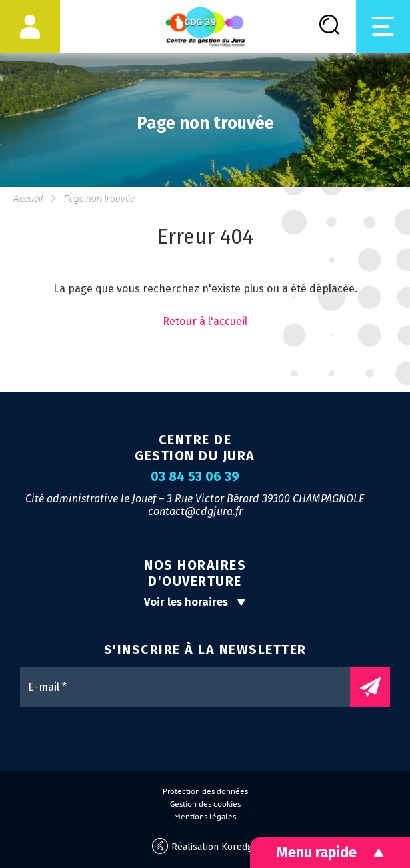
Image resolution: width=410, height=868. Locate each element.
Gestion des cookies (205, 804)
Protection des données (205, 791)
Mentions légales (205, 817)
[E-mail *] (192, 687)
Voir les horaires (195, 602)
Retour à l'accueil (205, 321)
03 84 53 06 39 (195, 477)
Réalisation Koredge (205, 846)
